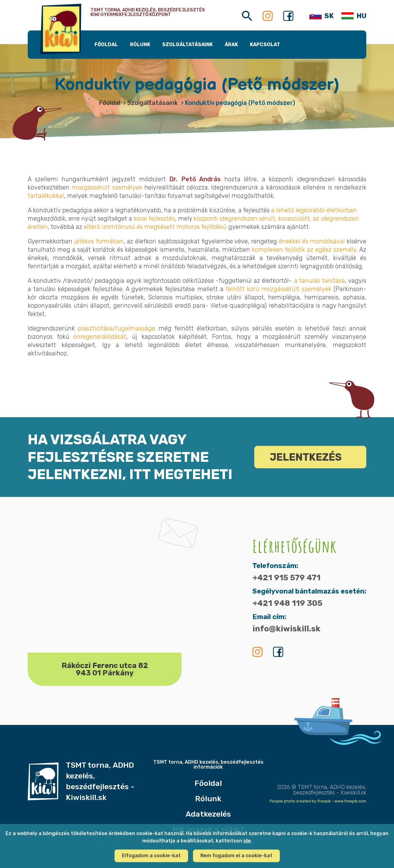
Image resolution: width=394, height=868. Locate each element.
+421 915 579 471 (286, 578)
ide (247, 841)
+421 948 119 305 (287, 603)
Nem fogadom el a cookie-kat (236, 856)
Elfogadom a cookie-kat (151, 856)
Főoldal (110, 103)
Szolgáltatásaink (153, 103)
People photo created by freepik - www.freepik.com (318, 801)
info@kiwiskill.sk (286, 629)
